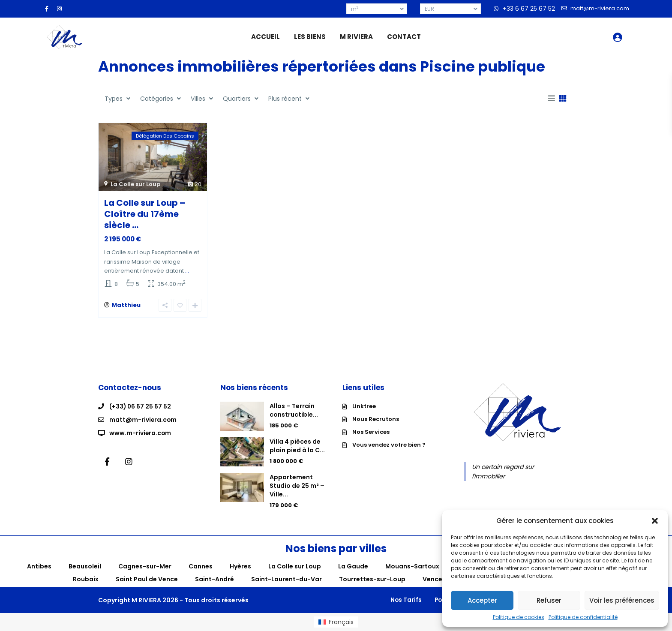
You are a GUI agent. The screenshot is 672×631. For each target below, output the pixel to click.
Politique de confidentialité (583, 617)
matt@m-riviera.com (143, 419)
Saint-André (214, 579)
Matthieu (126, 305)
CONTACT (404, 37)
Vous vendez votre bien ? (389, 445)
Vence (432, 579)
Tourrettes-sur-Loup (372, 579)
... (187, 271)
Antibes (39, 566)
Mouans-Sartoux (412, 566)
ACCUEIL (265, 37)
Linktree (364, 406)
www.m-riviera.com (141, 432)
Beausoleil (85, 566)
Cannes (201, 566)
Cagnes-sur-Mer (145, 566)
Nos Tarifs (400, 600)
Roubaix (86, 579)
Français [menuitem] (341, 622)
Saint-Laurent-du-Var (286, 579)
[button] (655, 521)
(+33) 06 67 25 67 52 (141, 406)
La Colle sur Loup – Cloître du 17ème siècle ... (145, 214)
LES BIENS (310, 37)
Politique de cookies (519, 617)
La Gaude (353, 566)
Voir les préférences (622, 600)
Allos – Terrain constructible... (294, 410)
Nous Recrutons (376, 419)
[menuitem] (336, 622)
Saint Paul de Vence (147, 579)
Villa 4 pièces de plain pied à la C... (297, 446)
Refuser (549, 600)
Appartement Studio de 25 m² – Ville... (297, 486)
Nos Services (371, 432)
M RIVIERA (356, 37)
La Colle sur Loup (135, 184)
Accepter (482, 600)
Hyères (240, 566)
